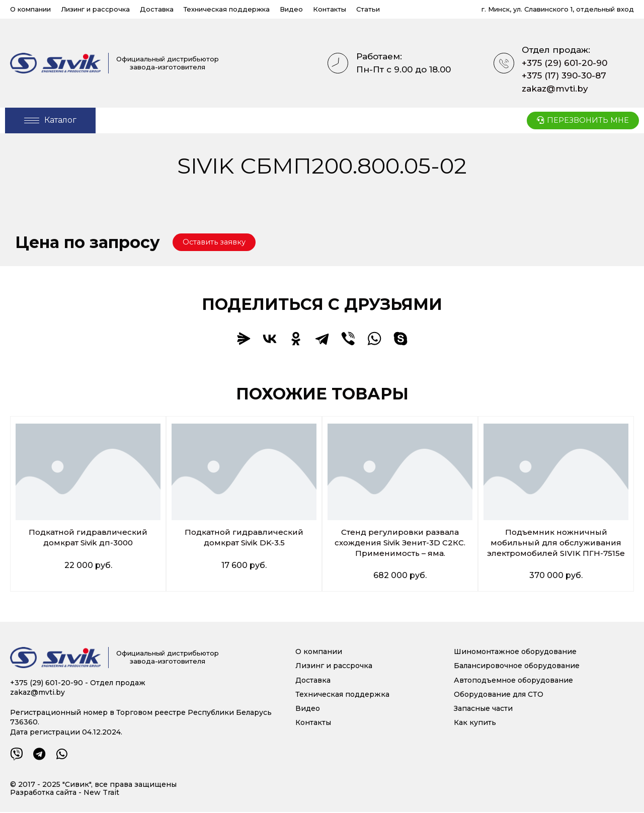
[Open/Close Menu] (50, 120)
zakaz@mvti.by (555, 89)
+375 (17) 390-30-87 (564, 75)
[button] (217, 242)
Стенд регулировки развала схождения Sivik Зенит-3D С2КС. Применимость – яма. (400, 543)
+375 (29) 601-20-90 (565, 63)
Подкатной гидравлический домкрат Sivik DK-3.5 (244, 538)
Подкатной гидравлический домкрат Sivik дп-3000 (88, 538)
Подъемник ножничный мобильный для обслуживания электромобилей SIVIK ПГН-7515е (556, 543)
